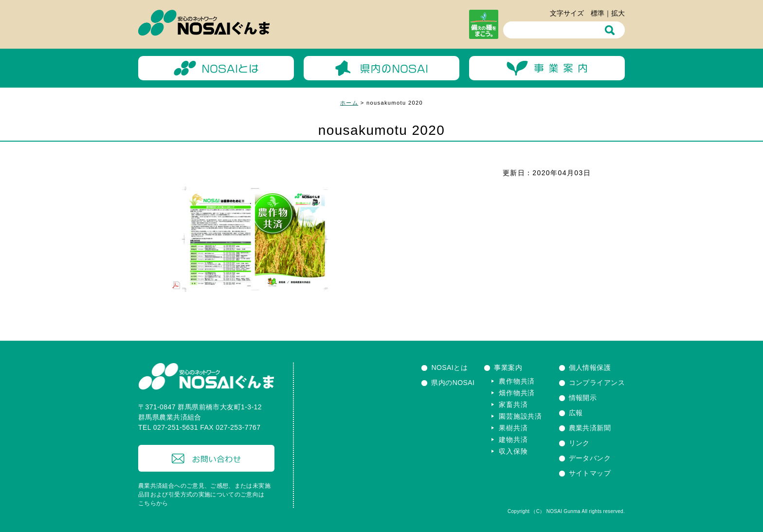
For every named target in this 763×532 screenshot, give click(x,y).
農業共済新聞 (590, 428)
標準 (598, 13)
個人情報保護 (590, 367)
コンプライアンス (597, 383)
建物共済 (513, 440)
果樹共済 (513, 428)
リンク (579, 443)
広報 (576, 413)
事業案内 (508, 367)
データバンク (590, 458)
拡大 (618, 13)
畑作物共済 (517, 393)
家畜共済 (513, 404)
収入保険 (513, 451)
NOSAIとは (449, 367)
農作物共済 (517, 381)
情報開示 (583, 398)
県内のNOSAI (453, 383)
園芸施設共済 (520, 416)
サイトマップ (590, 473)
